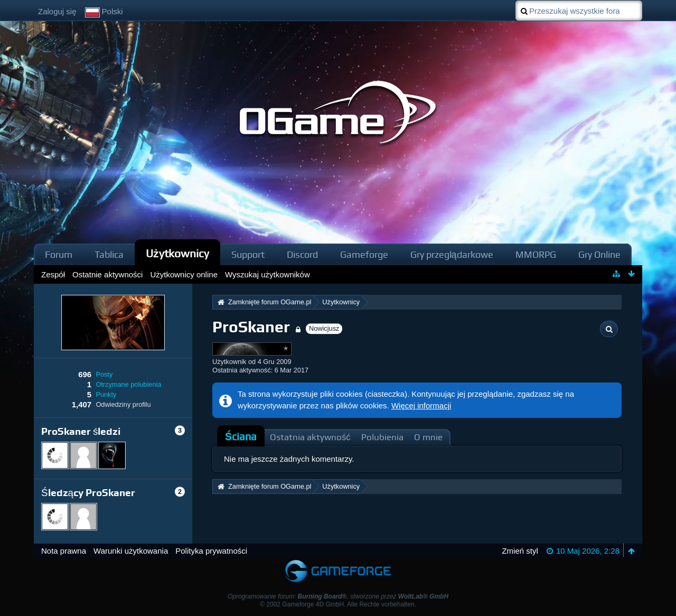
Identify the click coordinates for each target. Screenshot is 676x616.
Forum (59, 254)
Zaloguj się (57, 11)
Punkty (106, 394)
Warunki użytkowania (131, 551)
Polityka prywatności (211, 551)
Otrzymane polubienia (128, 384)
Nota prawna (64, 551)
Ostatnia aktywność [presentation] (310, 437)
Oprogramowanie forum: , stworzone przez (338, 596)
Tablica (109, 254)
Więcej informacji (421, 405)
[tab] (241, 437)
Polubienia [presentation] (382, 437)
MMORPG (536, 254)
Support (248, 254)
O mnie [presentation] (428, 437)
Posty (104, 374)
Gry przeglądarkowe (452, 254)
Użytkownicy (177, 253)
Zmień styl (520, 551)
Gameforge (364, 254)
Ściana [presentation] (241, 437)
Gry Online (599, 254)
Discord (302, 254)
